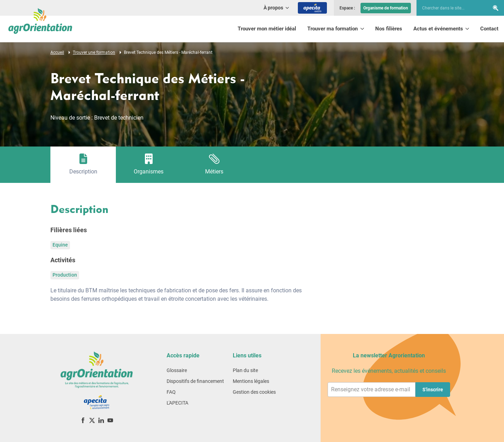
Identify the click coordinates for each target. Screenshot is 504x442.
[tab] (83, 165)
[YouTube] (110, 420)
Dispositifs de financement (195, 381)
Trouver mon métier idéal (267, 29)
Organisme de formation (386, 8)
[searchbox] (449, 8)
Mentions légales (251, 381)
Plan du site (245, 370)
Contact (489, 29)
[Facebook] (83, 420)
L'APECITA (177, 403)
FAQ (171, 392)
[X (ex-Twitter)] (92, 420)
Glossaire (177, 370)
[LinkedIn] (101, 420)
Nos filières (389, 29)
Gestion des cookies (254, 392)
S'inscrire (433, 390)
